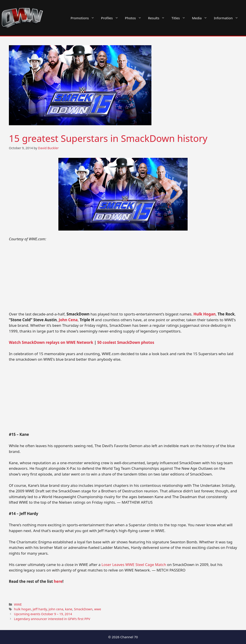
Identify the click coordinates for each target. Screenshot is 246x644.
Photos (135, 18)
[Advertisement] (123, 278)
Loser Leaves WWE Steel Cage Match (134, 565)
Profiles (111, 18)
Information (228, 18)
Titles (180, 18)
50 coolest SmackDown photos (126, 342)
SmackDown (83, 609)
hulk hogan (23, 609)
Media (201, 18)
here (58, 581)
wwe (98, 609)
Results (158, 18)
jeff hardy (40, 609)
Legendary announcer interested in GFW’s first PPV (52, 619)
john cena (56, 609)
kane (69, 609)
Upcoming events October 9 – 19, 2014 (43, 614)
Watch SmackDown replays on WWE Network (51, 342)
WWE (18, 604)
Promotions (84, 18)
